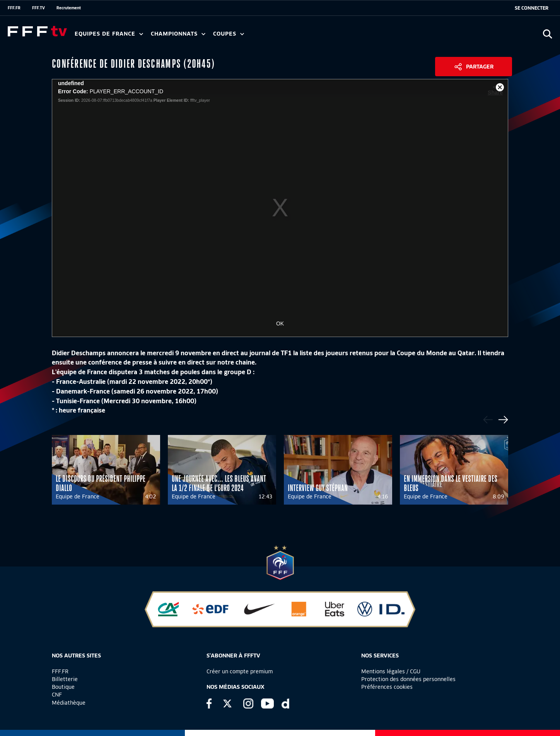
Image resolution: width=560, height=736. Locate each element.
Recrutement (69, 8)
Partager (480, 67)
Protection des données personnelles (408, 679)
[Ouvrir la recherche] (547, 34)
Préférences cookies (387, 687)
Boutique (63, 687)
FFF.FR (14, 8)
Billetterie (65, 679)
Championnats (178, 34)
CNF (57, 695)
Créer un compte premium (240, 671)
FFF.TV (38, 8)
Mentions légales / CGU (391, 671)
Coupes (229, 34)
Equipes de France (109, 34)
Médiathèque (69, 703)
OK (280, 323)
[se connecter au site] (532, 8)
